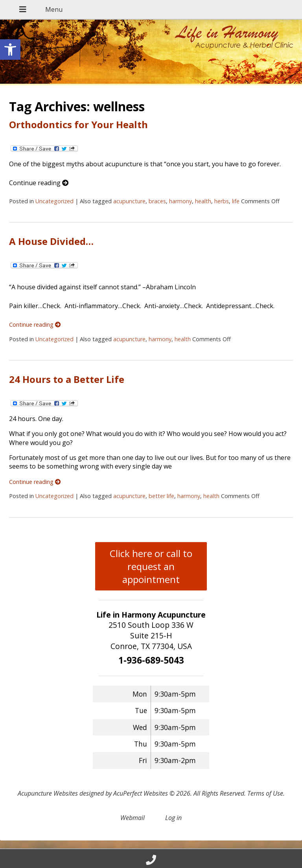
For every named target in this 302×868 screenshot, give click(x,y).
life (236, 201)
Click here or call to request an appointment (151, 566)
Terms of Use (265, 793)
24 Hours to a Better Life (67, 379)
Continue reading (39, 183)
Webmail (133, 818)
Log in (173, 818)
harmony (180, 201)
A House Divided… (51, 241)
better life (161, 496)
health (203, 201)
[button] (10, 50)
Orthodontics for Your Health (78, 124)
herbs (222, 201)
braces (157, 201)
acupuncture (129, 201)
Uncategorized (54, 201)
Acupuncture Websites (48, 793)
